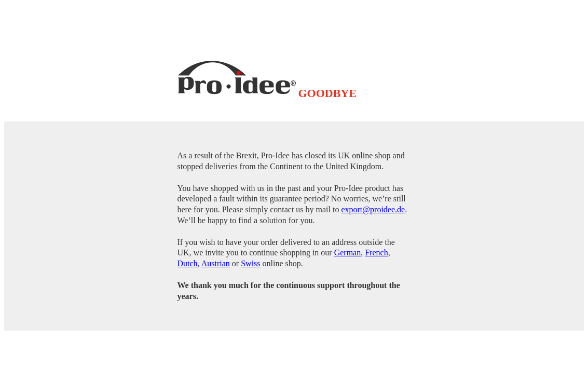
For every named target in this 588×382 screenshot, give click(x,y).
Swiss (250, 263)
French (376, 253)
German (348, 253)
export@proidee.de (373, 209)
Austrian (216, 263)
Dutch (188, 263)
